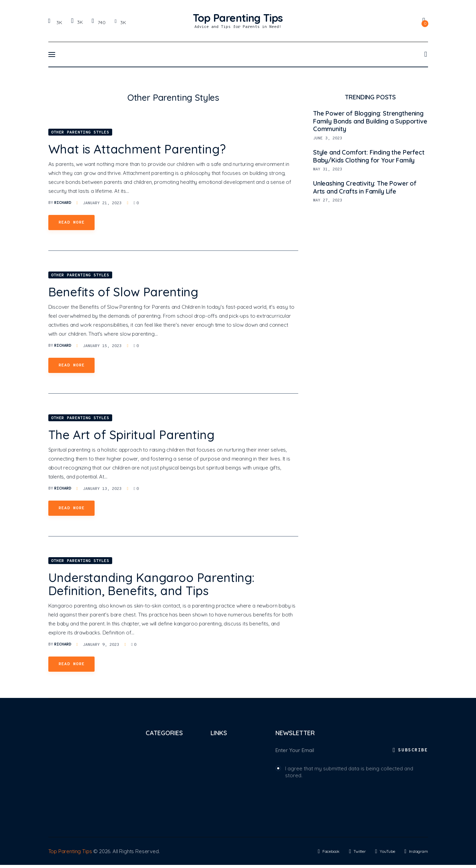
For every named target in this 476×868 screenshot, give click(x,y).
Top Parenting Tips (70, 854)
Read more (72, 223)
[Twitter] (77, 22)
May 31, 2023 (328, 169)
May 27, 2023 (328, 200)
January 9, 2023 (101, 645)
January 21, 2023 (102, 203)
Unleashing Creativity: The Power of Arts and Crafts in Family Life (365, 188)
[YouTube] (98, 22)
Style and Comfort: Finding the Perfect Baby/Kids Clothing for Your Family (369, 156)
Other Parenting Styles (80, 132)
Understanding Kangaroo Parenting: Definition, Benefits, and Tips (151, 584)
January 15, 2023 (102, 346)
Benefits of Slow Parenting (123, 292)
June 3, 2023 (328, 138)
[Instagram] (120, 22)
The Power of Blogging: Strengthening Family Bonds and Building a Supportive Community (370, 121)
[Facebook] (56, 22)
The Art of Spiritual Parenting (131, 435)
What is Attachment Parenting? (137, 149)
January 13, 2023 (102, 489)
